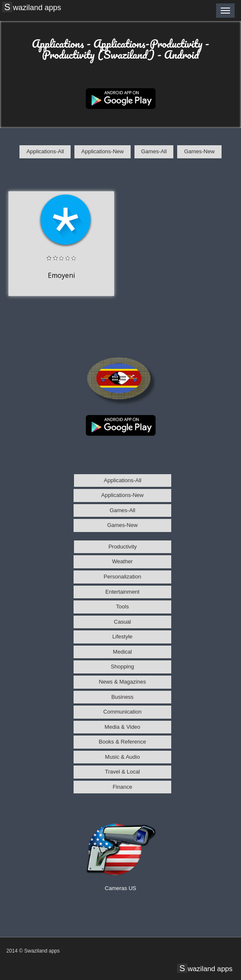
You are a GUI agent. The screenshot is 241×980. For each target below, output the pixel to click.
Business (122, 697)
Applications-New (102, 151)
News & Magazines (122, 682)
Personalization (122, 577)
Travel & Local (122, 772)
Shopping (122, 666)
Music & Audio (122, 757)
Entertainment (122, 592)
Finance (122, 787)
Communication (122, 712)
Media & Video (122, 727)
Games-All (154, 151)
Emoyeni (61, 275)
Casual (122, 622)
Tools (122, 607)
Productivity (122, 547)
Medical (122, 652)
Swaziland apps (33, 7)
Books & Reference (122, 742)
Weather (122, 561)
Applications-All (45, 151)
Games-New (199, 151)
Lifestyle (123, 637)
